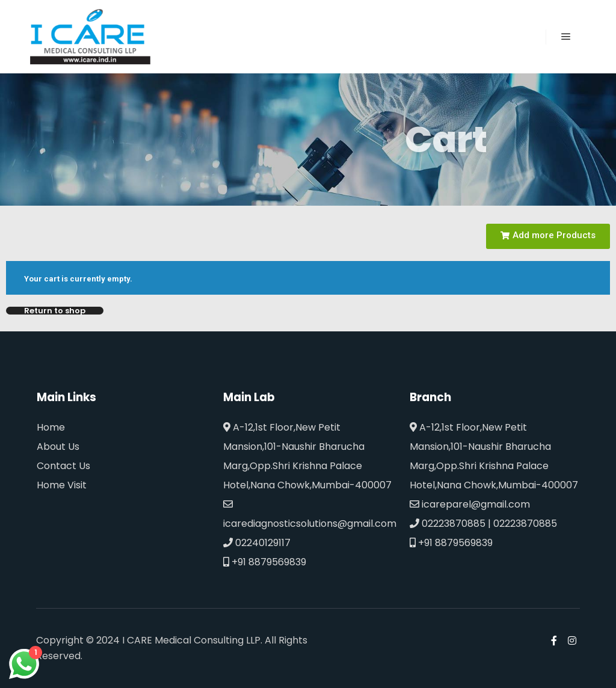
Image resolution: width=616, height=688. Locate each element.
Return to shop (55, 311)
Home (51, 427)
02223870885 (448, 524)
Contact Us (63, 466)
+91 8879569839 (265, 562)
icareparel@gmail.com (470, 504)
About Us (58, 447)
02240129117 (257, 543)
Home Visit (62, 485)
